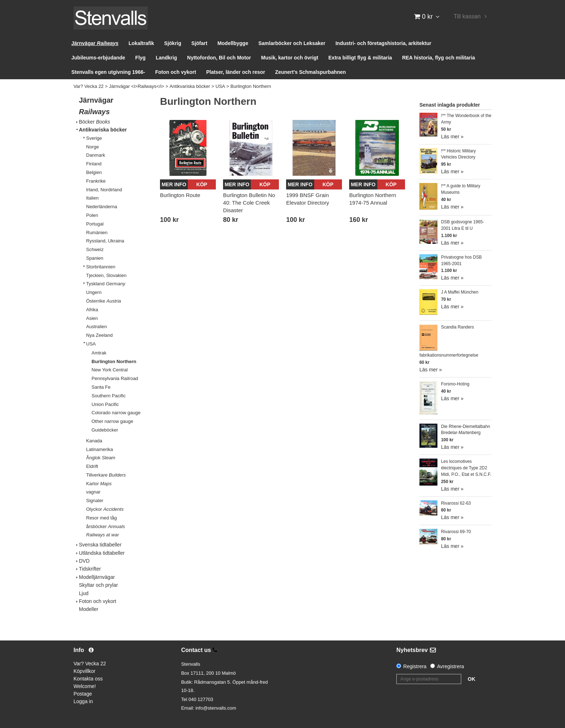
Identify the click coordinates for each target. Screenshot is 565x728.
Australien (97, 327)
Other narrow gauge (112, 421)
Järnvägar (95, 43)
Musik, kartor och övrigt (290, 58)
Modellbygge (233, 43)
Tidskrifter (90, 569)
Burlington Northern (251, 86)
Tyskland (106, 284)
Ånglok (101, 458)
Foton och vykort (176, 72)
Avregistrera (451, 666)
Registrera (415, 666)
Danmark (96, 155)
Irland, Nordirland (104, 190)
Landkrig (166, 58)
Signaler (95, 501)
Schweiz (95, 249)
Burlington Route (180, 195)
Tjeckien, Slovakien (106, 275)
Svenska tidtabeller (100, 545)
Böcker (94, 122)
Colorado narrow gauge (116, 413)
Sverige (94, 138)
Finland (94, 164)
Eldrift (92, 466)
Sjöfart (199, 43)
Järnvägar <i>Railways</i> (136, 86)
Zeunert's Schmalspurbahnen (311, 72)
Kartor (99, 484)
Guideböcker (105, 430)
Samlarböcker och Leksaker (292, 43)
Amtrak (99, 353)
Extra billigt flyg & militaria (360, 58)
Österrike (104, 301)
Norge (92, 147)
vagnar (93, 492)
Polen (92, 215)
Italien (92, 198)
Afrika (92, 310)
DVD (84, 561)
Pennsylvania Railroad (115, 378)
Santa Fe (101, 387)
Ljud (84, 593)
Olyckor (105, 509)
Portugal (95, 224)
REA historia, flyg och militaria (439, 58)
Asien (92, 318)
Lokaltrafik (141, 43)
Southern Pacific (109, 396)
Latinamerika (99, 449)
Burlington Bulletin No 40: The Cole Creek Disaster (249, 203)
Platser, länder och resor (235, 72)
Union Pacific (105, 404)
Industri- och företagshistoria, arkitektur (383, 43)
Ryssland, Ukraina (105, 241)
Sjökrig (173, 43)
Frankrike (96, 181)
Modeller (89, 609)
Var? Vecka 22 (89, 86)
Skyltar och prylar (98, 585)
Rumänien (97, 233)
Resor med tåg (101, 518)
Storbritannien (101, 267)
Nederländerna (102, 207)
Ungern (94, 292)
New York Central (110, 370)
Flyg (140, 58)
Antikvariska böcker (190, 86)
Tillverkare (106, 475)
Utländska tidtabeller (102, 553)
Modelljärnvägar (97, 577)
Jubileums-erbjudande (98, 58)
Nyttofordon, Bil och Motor (219, 58)
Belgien (94, 172)
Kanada (94, 441)
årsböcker (106, 526)
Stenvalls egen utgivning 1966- (108, 72)
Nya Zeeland (99, 335)
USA (220, 86)
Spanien (95, 258)
